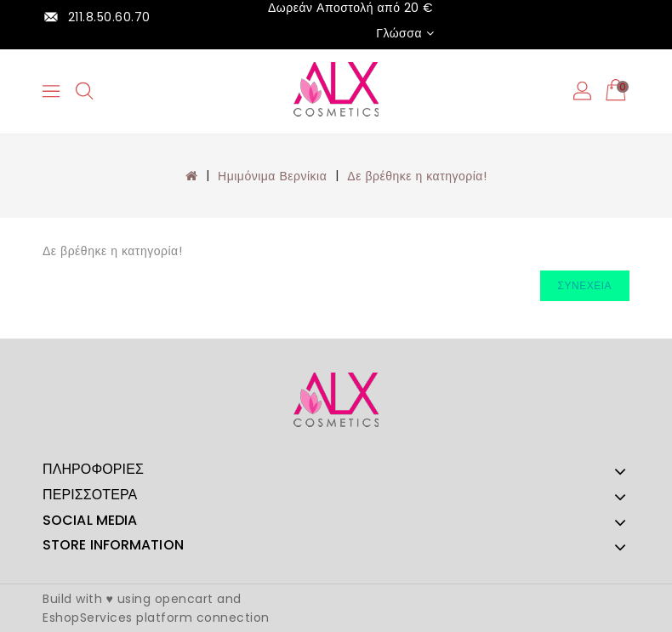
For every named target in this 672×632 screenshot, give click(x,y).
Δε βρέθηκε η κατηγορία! (417, 176)
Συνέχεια (585, 285)
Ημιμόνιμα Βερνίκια (272, 176)
